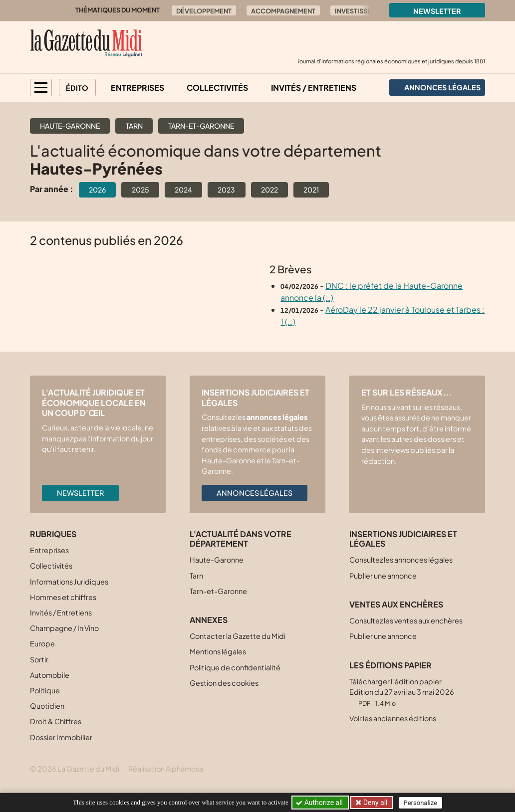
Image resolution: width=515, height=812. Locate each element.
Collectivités (217, 88)
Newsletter (437, 11)
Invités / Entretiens (314, 88)
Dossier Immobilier (61, 737)
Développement (204, 11)
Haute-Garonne (70, 126)
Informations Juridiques (69, 582)
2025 (140, 190)
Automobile (50, 675)
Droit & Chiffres (56, 721)
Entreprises (137, 88)
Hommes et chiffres (63, 597)
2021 (311, 190)
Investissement (362, 11)
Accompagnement (283, 11)
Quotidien (47, 706)
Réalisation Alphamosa (166, 769)
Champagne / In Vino (64, 628)
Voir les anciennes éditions (393, 718)
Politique (45, 690)
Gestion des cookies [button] (224, 683)
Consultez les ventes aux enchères (406, 620)
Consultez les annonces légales (401, 560)
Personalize (420, 803)
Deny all (374, 803)
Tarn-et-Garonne (201, 126)
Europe (42, 643)
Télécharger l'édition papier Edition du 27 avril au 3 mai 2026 (402, 692)
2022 (269, 190)
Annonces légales (255, 493)
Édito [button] (77, 88)
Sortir (39, 659)
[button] (41, 88)
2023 (226, 190)
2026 (97, 190)
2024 (183, 190)
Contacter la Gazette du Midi (238, 636)
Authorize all (320, 803)
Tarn (134, 126)
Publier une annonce (383, 576)
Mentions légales (218, 651)
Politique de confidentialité (235, 667)
